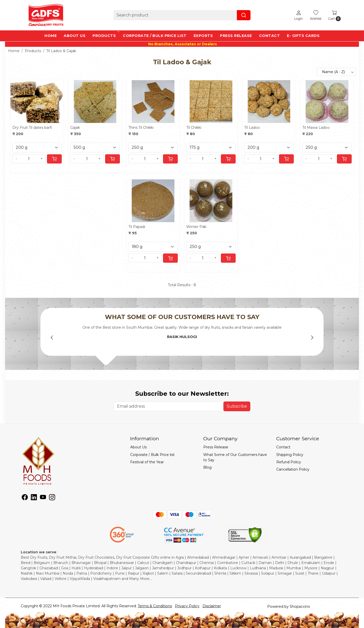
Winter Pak (196, 227)
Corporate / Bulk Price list (155, 36)
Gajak (75, 128)
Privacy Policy (187, 606)
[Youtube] (43, 498)
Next (312, 338)
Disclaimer (212, 606)
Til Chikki (194, 128)
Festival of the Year (147, 462)
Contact (270, 36)
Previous (52, 338)
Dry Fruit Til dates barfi (32, 128)
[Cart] (54, 159)
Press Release (236, 36)
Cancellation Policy (293, 469)
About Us (75, 36)
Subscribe (237, 406)
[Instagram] (52, 498)
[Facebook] (25, 498)
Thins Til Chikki (141, 128)
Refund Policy (289, 462)
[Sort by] (336, 72)
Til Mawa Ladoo (316, 128)
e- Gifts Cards (303, 36)
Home (51, 36)
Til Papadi (137, 227)
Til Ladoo (252, 128)
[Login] (299, 15)
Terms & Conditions (155, 606)
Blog (207, 467)
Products (106, 36)
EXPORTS (203, 36)
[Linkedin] (34, 498)
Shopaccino (300, 606)
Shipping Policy (290, 455)
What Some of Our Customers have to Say (235, 457)
